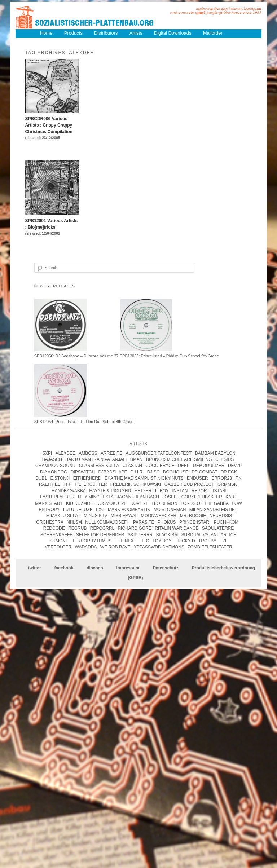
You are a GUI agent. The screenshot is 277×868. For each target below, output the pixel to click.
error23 (222, 478)
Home (46, 33)
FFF (67, 485)
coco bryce (160, 466)
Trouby (207, 541)
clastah (132, 466)
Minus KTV (95, 516)
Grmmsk (227, 485)
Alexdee (65, 453)
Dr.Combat (204, 472)
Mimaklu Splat (63, 516)
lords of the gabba (205, 503)
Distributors (106, 33)
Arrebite (111, 453)
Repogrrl (102, 528)
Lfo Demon (164, 503)
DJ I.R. (137, 472)
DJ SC (153, 472)
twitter (35, 568)
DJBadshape (113, 472)
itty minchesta (96, 497)
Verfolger (58, 547)
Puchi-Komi (227, 522)
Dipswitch (83, 472)
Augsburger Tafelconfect (159, 453)
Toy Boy (162, 541)
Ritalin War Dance (177, 528)
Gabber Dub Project (189, 485)
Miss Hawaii (124, 516)
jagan (124, 497)
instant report (191, 491)
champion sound (55, 466)
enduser (197, 478)
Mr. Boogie (193, 516)
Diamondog (54, 472)
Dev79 (235, 466)
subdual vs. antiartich (209, 535)
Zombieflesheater (210, 547)
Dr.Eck (229, 472)
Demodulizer (209, 466)
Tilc (144, 541)
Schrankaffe (56, 535)
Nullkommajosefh (107, 522)
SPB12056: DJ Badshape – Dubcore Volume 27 (76, 356)
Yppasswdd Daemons (159, 547)
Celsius (225, 459)
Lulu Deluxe (78, 510)
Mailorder (213, 33)
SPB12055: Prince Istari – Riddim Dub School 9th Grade (169, 356)
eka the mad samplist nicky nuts (144, 478)
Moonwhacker (159, 516)
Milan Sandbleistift (213, 510)
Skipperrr (140, 535)
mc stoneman (170, 510)
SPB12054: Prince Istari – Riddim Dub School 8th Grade (84, 422)
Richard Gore (134, 528)
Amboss (88, 453)
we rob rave (115, 547)
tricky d (185, 541)
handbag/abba (69, 491)
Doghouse (176, 472)
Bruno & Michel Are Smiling (179, 459)
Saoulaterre (218, 528)
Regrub (77, 528)
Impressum (128, 568)
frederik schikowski (136, 485)
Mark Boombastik (129, 510)
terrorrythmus (92, 541)
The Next (126, 541)
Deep (184, 466)
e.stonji (60, 478)
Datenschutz (165, 568)
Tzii (223, 541)
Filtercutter (91, 485)
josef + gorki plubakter (192, 497)
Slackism (167, 535)
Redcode (54, 528)
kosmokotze (112, 503)
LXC (100, 510)
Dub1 (41, 478)
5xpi (47, 453)
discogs (95, 568)
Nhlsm (74, 522)
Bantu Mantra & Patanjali (96, 459)
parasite (144, 522)
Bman (137, 459)
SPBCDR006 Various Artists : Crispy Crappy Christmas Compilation (49, 125)
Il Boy (162, 491)
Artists (136, 33)
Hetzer (143, 491)
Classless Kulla (99, 466)
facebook (64, 568)
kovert (139, 503)
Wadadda (86, 547)
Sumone (59, 541)
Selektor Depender (100, 535)
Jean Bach (147, 497)
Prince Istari (195, 522)
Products (73, 33)
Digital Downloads (173, 33)
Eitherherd (87, 478)
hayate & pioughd (110, 491)
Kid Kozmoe (80, 503)
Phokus (167, 522)
